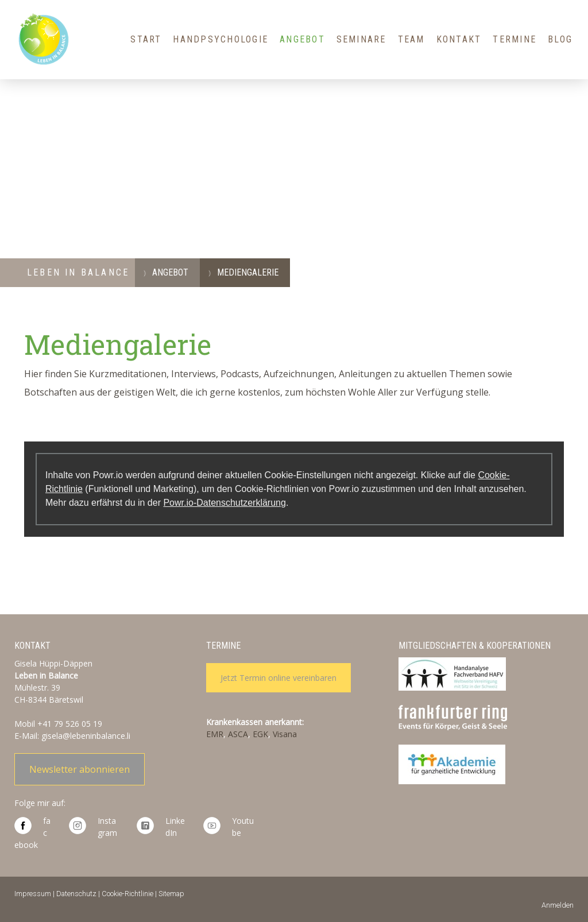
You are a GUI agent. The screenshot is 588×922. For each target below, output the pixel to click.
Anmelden (558, 905)
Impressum (33, 894)
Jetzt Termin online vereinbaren (278, 678)
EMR (215, 734)
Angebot (302, 39)
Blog (560, 39)
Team (411, 39)
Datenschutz (76, 894)
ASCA (238, 734)
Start (146, 39)
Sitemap (171, 894)
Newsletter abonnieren (80, 769)
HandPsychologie (220, 39)
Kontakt (459, 39)
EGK (260, 734)
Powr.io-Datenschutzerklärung (224, 503)
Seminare (361, 39)
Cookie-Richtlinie (127, 894)
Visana (285, 734)
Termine (514, 39)
